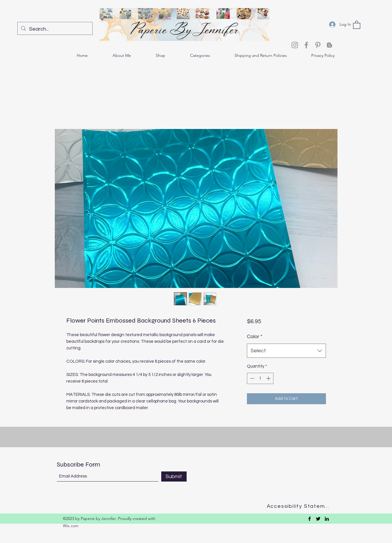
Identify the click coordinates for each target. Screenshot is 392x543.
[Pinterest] (318, 45)
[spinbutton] (260, 378)
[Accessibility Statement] (300, 506)
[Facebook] (306, 45)
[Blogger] (329, 45)
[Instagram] (295, 45)
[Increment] (269, 378)
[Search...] (55, 29)
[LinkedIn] (327, 519)
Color (255, 337)
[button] (357, 25)
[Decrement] (252, 378)
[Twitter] (318, 519)
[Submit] (174, 476)
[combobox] (286, 351)
